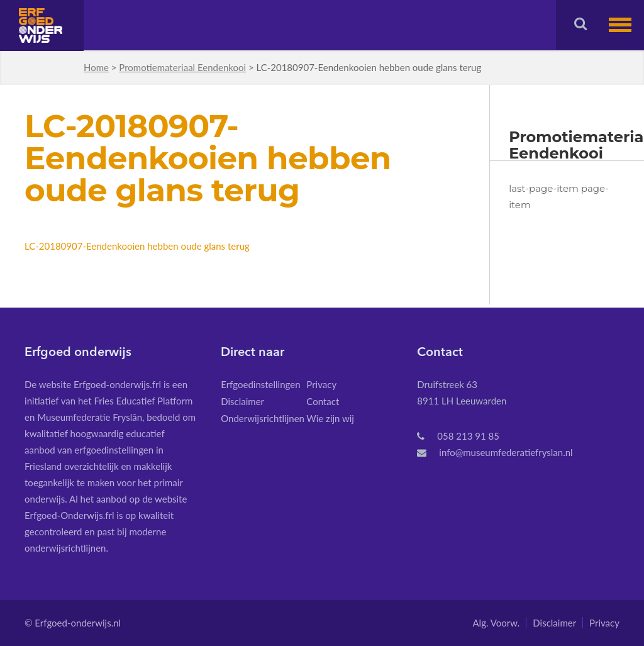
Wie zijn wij (330, 418)
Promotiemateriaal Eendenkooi (182, 67)
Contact (323, 401)
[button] (626, 25)
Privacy (321, 384)
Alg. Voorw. (496, 623)
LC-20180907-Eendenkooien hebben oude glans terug (137, 246)
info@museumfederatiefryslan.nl (506, 452)
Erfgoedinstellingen (260, 384)
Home (96, 67)
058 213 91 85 (468, 436)
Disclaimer (242, 401)
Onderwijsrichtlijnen (263, 418)
